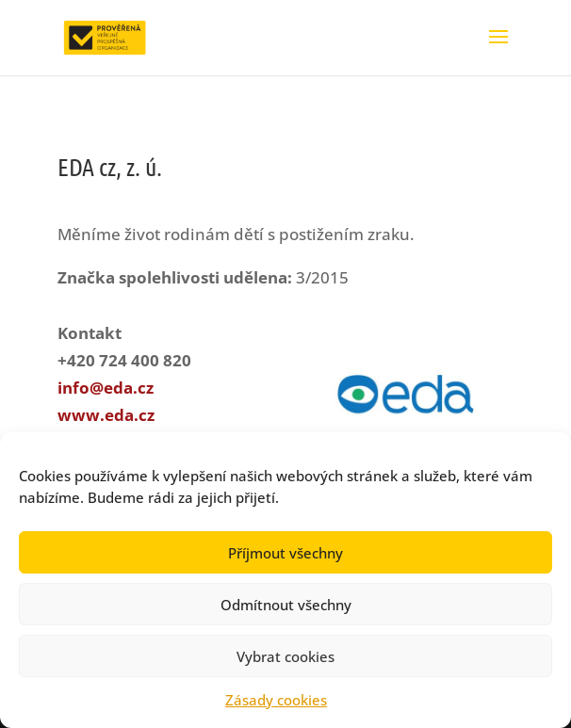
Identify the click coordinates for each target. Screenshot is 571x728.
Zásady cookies (276, 700)
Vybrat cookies (285, 656)
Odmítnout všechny (286, 605)
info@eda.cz (106, 388)
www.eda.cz (106, 415)
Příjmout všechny (285, 553)
